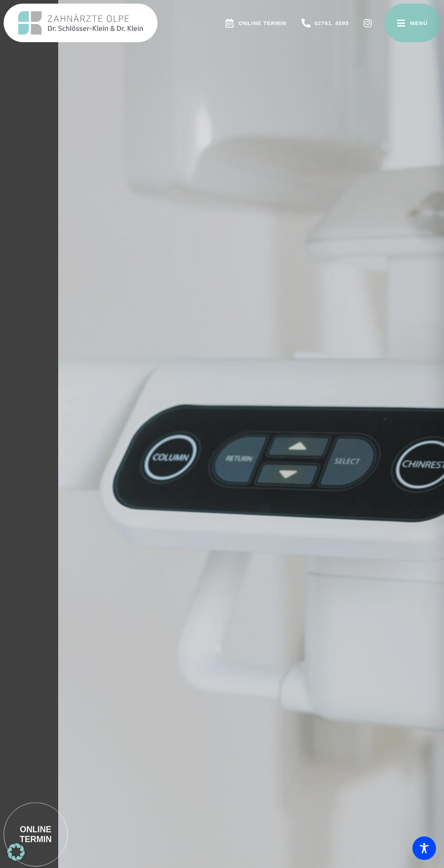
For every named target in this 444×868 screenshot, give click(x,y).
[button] (16, 852)
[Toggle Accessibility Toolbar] (424, 848)
